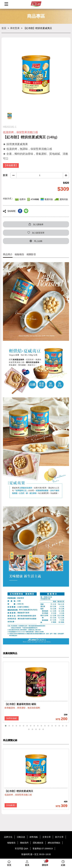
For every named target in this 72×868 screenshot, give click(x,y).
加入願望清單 (36, 233)
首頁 (4, 28)
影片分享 (59, 837)
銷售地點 (34, 837)
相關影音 (31, 254)
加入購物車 (36, 225)
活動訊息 (21, 837)
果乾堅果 (15, 28)
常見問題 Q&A (21, 849)
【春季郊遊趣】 (12, 718)
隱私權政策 (38, 843)
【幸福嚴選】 (11, 805)
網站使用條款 (54, 843)
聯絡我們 (24, 843)
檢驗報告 (19, 254)
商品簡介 (8, 254)
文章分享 (47, 837)
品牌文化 (8, 837)
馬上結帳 (36, 241)
